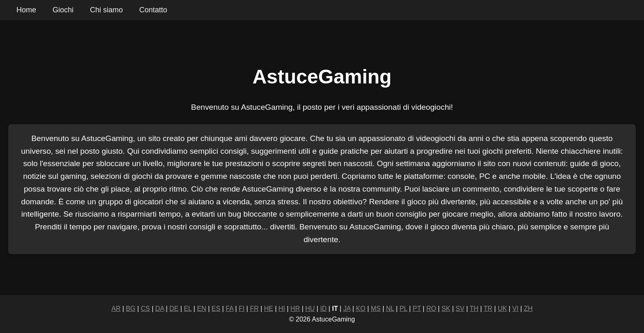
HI (282, 309)
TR (488, 309)
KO (361, 309)
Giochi (63, 10)
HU (310, 309)
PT (417, 309)
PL (404, 309)
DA (160, 309)
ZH (528, 309)
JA (347, 309)
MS (376, 309)
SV (460, 309)
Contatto (153, 10)
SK (446, 309)
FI (241, 309)
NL (390, 309)
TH (474, 309)
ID (323, 309)
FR (254, 309)
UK (502, 309)
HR (295, 309)
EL (188, 309)
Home (26, 10)
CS (145, 309)
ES (216, 309)
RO (431, 309)
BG (131, 309)
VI (515, 309)
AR (116, 309)
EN (202, 309)
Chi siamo (106, 10)
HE (269, 309)
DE (174, 309)
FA (229, 309)
